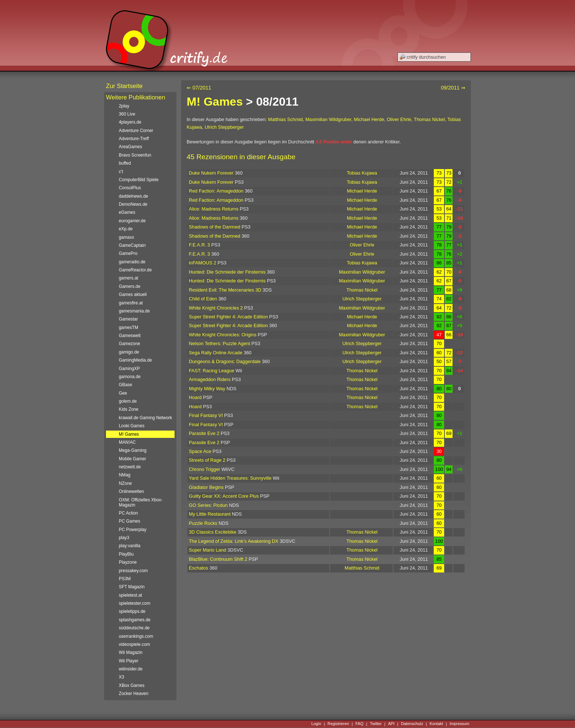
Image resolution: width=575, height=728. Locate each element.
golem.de (128, 401)
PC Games (129, 521)
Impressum (459, 724)
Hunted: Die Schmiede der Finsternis (227, 272)
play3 (124, 538)
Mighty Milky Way (207, 389)
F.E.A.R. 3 (199, 245)
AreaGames (130, 147)
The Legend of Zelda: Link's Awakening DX (234, 541)
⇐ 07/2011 (199, 88)
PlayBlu (126, 554)
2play (124, 106)
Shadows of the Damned (215, 227)
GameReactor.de (135, 270)
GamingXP (129, 369)
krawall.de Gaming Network (145, 418)
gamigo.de (129, 352)
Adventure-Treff (134, 139)
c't (121, 172)
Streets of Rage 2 (207, 460)
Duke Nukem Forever (211, 173)
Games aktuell (133, 295)
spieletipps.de (132, 611)
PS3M (125, 579)
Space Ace (200, 451)
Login (316, 724)
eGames (127, 212)
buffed (125, 163)
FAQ (359, 724)
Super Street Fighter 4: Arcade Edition (228, 317)
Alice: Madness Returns (214, 209)
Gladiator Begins (206, 487)
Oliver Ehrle (399, 119)
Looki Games (132, 426)
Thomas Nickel (429, 119)
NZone (125, 483)
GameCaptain (132, 245)
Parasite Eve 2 (204, 433)
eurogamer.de (132, 221)
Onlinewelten (131, 491)
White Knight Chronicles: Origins (223, 335)
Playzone (128, 562)
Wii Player (129, 661)
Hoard (195, 397)
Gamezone (129, 344)
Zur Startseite (124, 86)
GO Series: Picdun (208, 505)
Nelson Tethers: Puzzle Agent (219, 343)
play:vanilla (130, 546)
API (391, 724)
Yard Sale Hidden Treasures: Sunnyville (230, 478)
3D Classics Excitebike (213, 532)
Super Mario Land (208, 550)
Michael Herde (369, 119)
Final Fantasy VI (206, 415)
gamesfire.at (131, 303)
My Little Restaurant (210, 514)
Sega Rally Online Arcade (216, 353)
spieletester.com (135, 603)
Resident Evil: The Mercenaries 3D (225, 290)
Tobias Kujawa (362, 173)
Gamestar (128, 319)
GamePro (128, 253)
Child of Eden (203, 299)
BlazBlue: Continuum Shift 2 (218, 559)
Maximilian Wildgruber (328, 119)
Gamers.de (130, 286)
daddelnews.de (133, 196)
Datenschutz (412, 724)
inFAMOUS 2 (203, 263)
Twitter (376, 724)
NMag (125, 475)
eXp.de (126, 229)
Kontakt (436, 724)
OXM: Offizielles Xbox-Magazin (141, 502)
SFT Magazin (132, 587)
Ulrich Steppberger (224, 127)
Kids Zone (129, 409)
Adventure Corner (136, 131)
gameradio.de (132, 262)
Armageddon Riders (210, 379)
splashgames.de (135, 620)
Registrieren (338, 724)
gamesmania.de (134, 311)
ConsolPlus (130, 188)
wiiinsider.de (131, 669)
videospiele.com (134, 644)
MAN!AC (127, 442)
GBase (125, 385)
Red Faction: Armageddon (216, 191)
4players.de (130, 122)
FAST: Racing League (212, 371)
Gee (123, 393)
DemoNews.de (133, 204)
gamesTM (129, 328)
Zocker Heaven (134, 694)
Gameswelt (130, 336)
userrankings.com (136, 636)
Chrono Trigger (204, 469)
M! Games (215, 102)
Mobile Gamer (133, 459)
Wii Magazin (131, 652)
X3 (122, 677)
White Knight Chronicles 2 (216, 308)
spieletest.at (130, 595)
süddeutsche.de (134, 628)
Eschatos (199, 568)
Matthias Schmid (285, 119)
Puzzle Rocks (203, 523)
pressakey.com (133, 571)
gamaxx (127, 237)
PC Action (128, 513)
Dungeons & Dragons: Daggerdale (225, 361)
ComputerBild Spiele (139, 180)
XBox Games (132, 685)
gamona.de (130, 377)
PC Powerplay (133, 530)
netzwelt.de (130, 467)
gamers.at (129, 278)
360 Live (127, 114)
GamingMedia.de (135, 360)
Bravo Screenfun (135, 155)
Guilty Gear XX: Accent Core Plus (224, 496)
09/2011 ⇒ (453, 88)
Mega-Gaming (133, 450)
